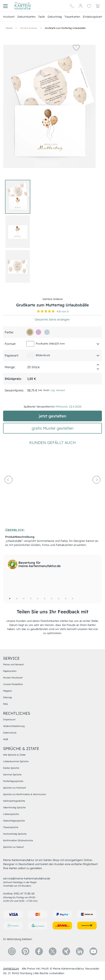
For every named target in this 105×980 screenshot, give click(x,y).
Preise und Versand (13, 664)
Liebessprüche (11, 814)
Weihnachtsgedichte (14, 801)
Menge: (10, 367)
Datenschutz (10, 733)
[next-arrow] (96, 489)
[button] (76, 47)
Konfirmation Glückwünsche (18, 840)
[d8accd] (38, 332)
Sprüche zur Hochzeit (14, 788)
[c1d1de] (47, 332)
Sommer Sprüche (12, 774)
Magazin (8, 691)
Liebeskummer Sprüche (16, 761)
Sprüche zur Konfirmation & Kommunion (25, 794)
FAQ (5, 704)
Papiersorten (10, 671)
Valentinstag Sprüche (14, 807)
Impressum (9, 719)
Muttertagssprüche (13, 781)
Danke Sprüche (11, 768)
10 (73, 598)
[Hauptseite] (23, 6)
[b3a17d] (30, 332)
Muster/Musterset (13, 678)
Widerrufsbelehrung (14, 726)
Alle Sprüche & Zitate (14, 755)
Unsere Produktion (13, 684)
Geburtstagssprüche (14, 821)
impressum (11, 969)
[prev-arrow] (9, 489)
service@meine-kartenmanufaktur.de (27, 878)
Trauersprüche (11, 827)
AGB (6, 739)
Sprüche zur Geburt (13, 847)
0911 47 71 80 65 (24, 894)
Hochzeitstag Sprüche (15, 834)
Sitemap (7, 697)
